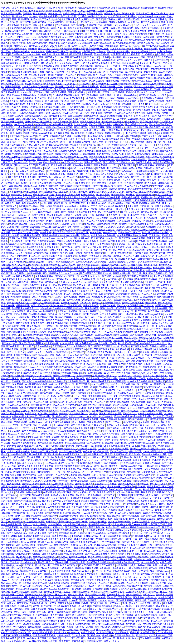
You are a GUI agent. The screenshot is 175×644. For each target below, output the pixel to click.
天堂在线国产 (8, 127)
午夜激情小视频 (49, 478)
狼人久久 (80, 454)
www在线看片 (72, 206)
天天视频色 (131, 16)
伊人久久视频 (69, 230)
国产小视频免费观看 (146, 367)
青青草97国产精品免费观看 (35, 230)
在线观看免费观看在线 (143, 139)
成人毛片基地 (43, 338)
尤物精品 (68, 396)
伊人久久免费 (81, 125)
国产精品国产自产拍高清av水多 (119, 162)
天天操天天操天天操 (52, 256)
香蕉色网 (81, 621)
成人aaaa (54, 411)
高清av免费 (57, 396)
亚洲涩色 (153, 133)
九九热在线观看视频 (155, 428)
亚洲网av (125, 346)
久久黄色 (79, 627)
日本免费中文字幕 (154, 399)
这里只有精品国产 (41, 297)
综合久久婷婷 (128, 241)
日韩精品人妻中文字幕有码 (125, 63)
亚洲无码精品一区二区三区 (140, 355)
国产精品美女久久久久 (36, 116)
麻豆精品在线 (62, 542)
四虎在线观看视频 (64, 317)
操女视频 (107, 635)
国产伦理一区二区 (16, 352)
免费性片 (142, 390)
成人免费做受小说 (152, 227)
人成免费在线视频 (25, 127)
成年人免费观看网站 (84, 539)
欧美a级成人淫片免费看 (63, 495)
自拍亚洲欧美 (8, 390)
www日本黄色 (50, 373)
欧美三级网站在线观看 (27, 589)
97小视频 (157, 460)
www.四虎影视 (163, 130)
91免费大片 (114, 466)
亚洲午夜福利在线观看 (21, 615)
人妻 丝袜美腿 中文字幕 (128, 492)
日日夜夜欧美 (150, 466)
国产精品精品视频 (123, 460)
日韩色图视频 (71, 297)
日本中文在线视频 (81, 510)
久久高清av (60, 104)
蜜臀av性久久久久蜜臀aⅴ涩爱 (117, 247)
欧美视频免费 (125, 110)
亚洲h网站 (29, 338)
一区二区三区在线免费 (39, 329)
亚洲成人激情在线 (10, 209)
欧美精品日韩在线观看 (109, 197)
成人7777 (138, 60)
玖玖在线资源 (62, 34)
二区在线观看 (63, 25)
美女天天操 (96, 609)
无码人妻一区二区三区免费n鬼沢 (152, 14)
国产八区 (153, 568)
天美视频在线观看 (16, 303)
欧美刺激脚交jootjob (11, 565)
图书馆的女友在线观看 (134, 57)
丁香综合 (23, 300)
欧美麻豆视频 (12, 364)
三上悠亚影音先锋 (104, 335)
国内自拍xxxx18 (100, 475)
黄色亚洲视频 (134, 306)
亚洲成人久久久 (56, 250)
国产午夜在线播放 (114, 19)
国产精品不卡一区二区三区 (109, 66)
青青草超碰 (141, 600)
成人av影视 (73, 177)
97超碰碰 (32, 49)
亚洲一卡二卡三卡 (27, 37)
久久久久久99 (148, 19)
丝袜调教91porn (132, 130)
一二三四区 (113, 396)
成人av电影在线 (21, 282)
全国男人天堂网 (97, 127)
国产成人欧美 (154, 57)
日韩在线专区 (37, 282)
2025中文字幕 (44, 177)
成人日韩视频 (123, 495)
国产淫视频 (86, 370)
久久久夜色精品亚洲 (88, 151)
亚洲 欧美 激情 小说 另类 (104, 183)
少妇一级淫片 (56, 160)
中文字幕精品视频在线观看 (119, 560)
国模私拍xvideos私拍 (142, 268)
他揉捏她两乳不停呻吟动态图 (43, 641)
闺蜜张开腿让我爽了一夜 (94, 89)
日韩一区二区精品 (93, 162)
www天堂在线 (133, 98)
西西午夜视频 (121, 469)
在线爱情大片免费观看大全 (56, 54)
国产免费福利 (90, 31)
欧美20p (58, 434)
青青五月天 (65, 641)
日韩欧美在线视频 (47, 548)
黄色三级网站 (64, 259)
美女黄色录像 (88, 189)
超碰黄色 (72, 212)
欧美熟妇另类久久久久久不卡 (152, 343)
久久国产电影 (154, 113)
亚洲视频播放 (14, 484)
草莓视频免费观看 (119, 449)
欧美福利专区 (106, 209)
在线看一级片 (38, 358)
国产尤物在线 (136, 469)
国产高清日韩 (124, 221)
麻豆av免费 (58, 443)
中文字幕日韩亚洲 (105, 399)
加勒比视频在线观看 (38, 253)
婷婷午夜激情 (59, 69)
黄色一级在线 (101, 250)
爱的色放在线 (87, 335)
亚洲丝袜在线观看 (14, 145)
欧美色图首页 (123, 270)
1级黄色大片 (122, 174)
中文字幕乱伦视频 (40, 513)
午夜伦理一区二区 (97, 180)
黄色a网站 (32, 311)
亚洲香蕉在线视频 (40, 469)
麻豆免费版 (30, 440)
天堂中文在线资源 (149, 122)
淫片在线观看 (163, 43)
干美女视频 (95, 171)
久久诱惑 (18, 160)
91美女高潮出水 (108, 95)
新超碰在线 (107, 416)
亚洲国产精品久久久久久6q (135, 329)
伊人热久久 (151, 183)
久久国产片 (57, 297)
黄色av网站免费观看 (65, 361)
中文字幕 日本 (72, 78)
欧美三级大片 (115, 34)
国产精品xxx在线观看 (118, 78)
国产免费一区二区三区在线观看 (112, 168)
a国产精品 (113, 89)
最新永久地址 (131, 338)
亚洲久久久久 (119, 431)
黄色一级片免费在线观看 (154, 454)
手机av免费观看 (92, 60)
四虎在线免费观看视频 (44, 635)
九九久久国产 (27, 346)
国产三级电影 (16, 440)
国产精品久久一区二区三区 (143, 405)
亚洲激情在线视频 (142, 110)
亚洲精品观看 (158, 422)
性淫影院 (169, 119)
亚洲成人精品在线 (70, 66)
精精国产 (83, 81)
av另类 (127, 361)
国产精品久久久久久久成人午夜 (44, 46)
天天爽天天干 (53, 621)
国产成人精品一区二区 (84, 492)
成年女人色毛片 (91, 241)
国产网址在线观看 (33, 454)
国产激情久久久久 (45, 34)
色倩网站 (82, 478)
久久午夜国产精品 (81, 507)
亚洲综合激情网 (123, 399)
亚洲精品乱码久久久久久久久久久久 (144, 92)
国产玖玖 (122, 306)
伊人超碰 (67, 136)
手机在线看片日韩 (51, 107)
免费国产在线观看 (18, 224)
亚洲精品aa (17, 157)
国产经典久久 (130, 414)
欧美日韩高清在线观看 (16, 597)
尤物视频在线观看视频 (64, 308)
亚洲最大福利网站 (69, 186)
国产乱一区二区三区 (43, 606)
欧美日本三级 (31, 186)
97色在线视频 (131, 437)
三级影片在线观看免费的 (69, 241)
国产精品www (50, 516)
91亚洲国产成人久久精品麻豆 (93, 22)
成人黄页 (114, 218)
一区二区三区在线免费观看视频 (100, 221)
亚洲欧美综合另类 (152, 127)
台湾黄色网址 (36, 168)
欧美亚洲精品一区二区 (112, 265)
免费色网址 (40, 110)
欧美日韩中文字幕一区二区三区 (39, 151)
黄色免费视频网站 (61, 536)
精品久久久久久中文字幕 (31, 463)
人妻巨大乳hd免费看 (104, 174)
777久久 (66, 638)
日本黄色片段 (137, 554)
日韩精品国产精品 (118, 189)
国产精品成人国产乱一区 (67, 276)
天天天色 (55, 338)
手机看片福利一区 (122, 273)
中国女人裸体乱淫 (53, 446)
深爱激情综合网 (127, 165)
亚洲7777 (27, 525)
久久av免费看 (63, 364)
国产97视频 (164, 270)
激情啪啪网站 (23, 306)
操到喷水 (7, 343)
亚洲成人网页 (87, 437)
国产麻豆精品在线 (140, 346)
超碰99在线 (20, 501)
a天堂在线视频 (122, 335)
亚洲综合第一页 (98, 516)
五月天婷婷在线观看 (42, 212)
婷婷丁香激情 (79, 597)
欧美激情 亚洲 (83, 183)
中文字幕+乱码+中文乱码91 (75, 46)
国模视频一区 (110, 25)
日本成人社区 (70, 551)
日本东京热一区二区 (61, 294)
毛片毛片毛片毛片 (142, 247)
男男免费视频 (101, 165)
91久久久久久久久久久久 (115, 227)
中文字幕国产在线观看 (72, 57)
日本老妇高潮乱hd (79, 414)
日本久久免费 (144, 186)
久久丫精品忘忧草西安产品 (73, 349)
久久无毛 (143, 510)
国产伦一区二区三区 (136, 192)
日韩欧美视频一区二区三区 (53, 192)
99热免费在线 (74, 104)
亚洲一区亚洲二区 (65, 180)
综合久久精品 (135, 227)
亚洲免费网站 (99, 376)
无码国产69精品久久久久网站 (158, 387)
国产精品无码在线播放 (118, 177)
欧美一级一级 (113, 527)
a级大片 (147, 513)
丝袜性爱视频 (39, 215)
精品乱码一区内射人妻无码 (53, 28)
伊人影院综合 (110, 297)
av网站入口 (30, 136)
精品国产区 (117, 621)
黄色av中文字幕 (96, 560)
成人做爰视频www (65, 262)
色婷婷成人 (32, 89)
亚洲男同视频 (116, 551)
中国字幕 (39, 101)
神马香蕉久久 (76, 145)
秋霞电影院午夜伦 (33, 130)
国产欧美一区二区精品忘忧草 (61, 265)
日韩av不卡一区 (91, 306)
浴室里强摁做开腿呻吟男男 (139, 276)
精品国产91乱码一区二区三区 (97, 43)
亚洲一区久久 (165, 367)
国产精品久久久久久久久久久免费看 (36, 466)
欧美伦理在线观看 (100, 381)
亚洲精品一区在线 (141, 221)
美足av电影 (15, 431)
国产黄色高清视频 (36, 530)
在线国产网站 (103, 539)
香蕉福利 (74, 130)
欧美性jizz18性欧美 (96, 597)
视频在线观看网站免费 (82, 54)
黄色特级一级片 (36, 148)
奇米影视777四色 (42, 583)
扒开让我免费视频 (138, 31)
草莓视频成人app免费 (44, 195)
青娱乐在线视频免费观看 (150, 414)
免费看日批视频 (144, 162)
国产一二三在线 (114, 422)
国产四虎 (153, 160)
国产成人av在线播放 (144, 87)
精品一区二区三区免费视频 (152, 440)
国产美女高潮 (44, 443)
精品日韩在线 (91, 209)
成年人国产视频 (104, 276)
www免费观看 (123, 294)
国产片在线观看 (75, 268)
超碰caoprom (49, 81)
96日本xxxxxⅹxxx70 (152, 66)
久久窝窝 (38, 373)
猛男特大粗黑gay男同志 (81, 519)
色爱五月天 (164, 516)
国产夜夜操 (91, 34)
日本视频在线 (27, 562)
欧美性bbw (152, 104)
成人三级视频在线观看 (109, 212)
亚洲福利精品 (60, 212)
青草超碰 (87, 452)
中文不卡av (134, 22)
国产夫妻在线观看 (90, 95)
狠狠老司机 (96, 233)
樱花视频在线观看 (93, 373)
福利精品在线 (118, 507)
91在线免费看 (139, 238)
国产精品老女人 (9, 206)
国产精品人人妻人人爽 (16, 75)
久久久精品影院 (133, 530)
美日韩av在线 (67, 338)
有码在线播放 (42, 125)
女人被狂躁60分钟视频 (71, 253)
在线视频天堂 (44, 560)
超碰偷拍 (128, 87)
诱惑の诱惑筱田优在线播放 (155, 233)
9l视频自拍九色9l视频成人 (113, 568)
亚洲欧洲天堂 (81, 127)
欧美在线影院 (78, 390)
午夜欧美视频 (74, 89)
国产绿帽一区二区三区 (59, 314)
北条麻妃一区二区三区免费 (85, 314)
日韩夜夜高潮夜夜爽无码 (86, 487)
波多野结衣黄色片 (50, 408)
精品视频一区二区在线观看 (105, 510)
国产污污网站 (9, 577)
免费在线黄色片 (70, 110)
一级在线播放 (31, 192)
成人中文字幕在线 (134, 72)
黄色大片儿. (46, 288)
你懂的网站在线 (38, 171)
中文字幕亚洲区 (158, 384)
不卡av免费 (72, 405)
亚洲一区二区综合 (44, 341)
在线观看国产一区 (163, 197)
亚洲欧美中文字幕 (18, 238)
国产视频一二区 (149, 516)
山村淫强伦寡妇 (116, 16)
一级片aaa (97, 227)
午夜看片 (50, 262)
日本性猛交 (78, 136)
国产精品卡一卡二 (10, 370)
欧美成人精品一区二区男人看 (158, 370)
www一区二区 (110, 233)
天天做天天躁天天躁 (140, 78)
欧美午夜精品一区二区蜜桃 (75, 200)
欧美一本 (101, 52)
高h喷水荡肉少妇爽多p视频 (146, 250)
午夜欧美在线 (154, 28)
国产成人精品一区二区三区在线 (108, 358)
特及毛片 (42, 78)
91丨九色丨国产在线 (78, 192)
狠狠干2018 (155, 300)
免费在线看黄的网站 (131, 527)
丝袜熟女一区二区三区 (158, 180)
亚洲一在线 (97, 317)
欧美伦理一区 (68, 621)
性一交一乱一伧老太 (129, 297)
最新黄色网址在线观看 (153, 98)
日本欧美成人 (25, 373)
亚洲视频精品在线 (70, 303)
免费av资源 (30, 472)
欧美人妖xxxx (59, 60)
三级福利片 (7, 165)
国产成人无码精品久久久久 (158, 533)
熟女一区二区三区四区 (132, 218)
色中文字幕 (133, 206)
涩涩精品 (12, 551)
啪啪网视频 (151, 303)
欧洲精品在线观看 (31, 203)
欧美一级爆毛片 (70, 440)
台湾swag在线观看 (154, 314)
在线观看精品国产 (27, 548)
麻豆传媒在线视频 (31, 568)
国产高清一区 (147, 206)
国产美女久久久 (20, 16)
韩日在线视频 (83, 463)
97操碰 (18, 475)
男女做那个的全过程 (97, 203)
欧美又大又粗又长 (68, 16)
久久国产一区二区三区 (105, 323)
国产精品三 (149, 434)
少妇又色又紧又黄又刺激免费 (95, 63)
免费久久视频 (159, 565)
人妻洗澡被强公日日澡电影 (153, 411)
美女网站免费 (167, 212)
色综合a (13, 487)
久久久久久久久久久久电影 (25, 233)
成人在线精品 (115, 361)
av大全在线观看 (152, 469)
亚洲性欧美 (158, 154)
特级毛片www (36, 422)
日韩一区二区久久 (61, 329)
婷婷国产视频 (65, 492)
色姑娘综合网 (114, 180)
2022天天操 (155, 635)
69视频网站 (26, 209)
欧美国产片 (100, 472)
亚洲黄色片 (90, 224)
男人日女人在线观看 (163, 276)
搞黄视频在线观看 (81, 592)
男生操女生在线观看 (37, 332)
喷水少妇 (16, 568)
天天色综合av (83, 446)
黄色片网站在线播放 (162, 513)
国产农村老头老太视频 (37, 460)
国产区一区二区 (113, 311)
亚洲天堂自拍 (154, 238)
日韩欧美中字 (123, 408)
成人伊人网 (72, 69)
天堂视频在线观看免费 (88, 87)
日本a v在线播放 (75, 60)
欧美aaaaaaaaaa (84, 376)
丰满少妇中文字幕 (38, 533)
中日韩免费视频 (56, 78)
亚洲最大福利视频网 (20, 19)
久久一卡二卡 (113, 329)
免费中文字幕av (165, 624)
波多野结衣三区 (129, 446)
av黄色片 (108, 101)
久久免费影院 (123, 387)
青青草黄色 (23, 603)
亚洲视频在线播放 (51, 235)
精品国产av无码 (89, 104)
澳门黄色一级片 (9, 300)
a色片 (90, 338)
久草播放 (54, 253)
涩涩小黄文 (45, 113)
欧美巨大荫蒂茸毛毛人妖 (92, 527)
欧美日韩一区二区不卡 (113, 119)
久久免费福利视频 (84, 37)
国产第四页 (22, 446)
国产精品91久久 (134, 624)
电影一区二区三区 (143, 81)
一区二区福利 (64, 548)
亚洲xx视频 (58, 484)
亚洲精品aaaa (13, 288)
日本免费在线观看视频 (124, 43)
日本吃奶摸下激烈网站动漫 (66, 95)
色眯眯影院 (17, 536)
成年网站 (72, 332)
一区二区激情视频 (76, 270)
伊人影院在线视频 (117, 557)
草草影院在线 (122, 633)
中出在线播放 (112, 46)
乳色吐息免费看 (143, 154)
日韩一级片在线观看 (12, 186)
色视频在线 (85, 297)
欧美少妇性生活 (20, 162)
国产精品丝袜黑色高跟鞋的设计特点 (148, 449)
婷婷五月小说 (132, 122)
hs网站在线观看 (98, 78)
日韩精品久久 (21, 46)
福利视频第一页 (24, 183)
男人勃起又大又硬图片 (153, 396)
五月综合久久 (33, 303)
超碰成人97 (72, 174)
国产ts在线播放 (47, 393)
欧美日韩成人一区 (26, 551)
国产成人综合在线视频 (118, 52)
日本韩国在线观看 (53, 84)
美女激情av (81, 495)
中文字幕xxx (7, 516)
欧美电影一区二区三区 (145, 457)
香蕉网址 (99, 440)
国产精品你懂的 (60, 416)
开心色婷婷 (164, 279)
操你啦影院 (104, 621)
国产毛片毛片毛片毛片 (131, 46)
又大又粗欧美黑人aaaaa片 (18, 212)
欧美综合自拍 (48, 180)
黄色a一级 (119, 574)
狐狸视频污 (85, 177)
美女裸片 (99, 37)
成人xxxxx (6, 627)
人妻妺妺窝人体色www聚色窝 (138, 475)
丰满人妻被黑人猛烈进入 (39, 501)
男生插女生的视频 (96, 259)
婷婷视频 (82, 431)
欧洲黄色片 (52, 522)
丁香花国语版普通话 (131, 463)
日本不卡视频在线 (111, 457)
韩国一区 (167, 89)
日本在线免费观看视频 (44, 364)
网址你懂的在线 (82, 238)
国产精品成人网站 (150, 212)
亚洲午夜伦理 (44, 95)
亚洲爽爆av (139, 597)
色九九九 (14, 101)
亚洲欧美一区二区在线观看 (38, 122)
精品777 (83, 586)
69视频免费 (15, 40)
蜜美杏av (107, 638)
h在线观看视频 (118, 98)
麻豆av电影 (58, 527)
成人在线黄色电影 (54, 148)
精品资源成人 (163, 606)
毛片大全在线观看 (142, 460)
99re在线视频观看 (47, 311)
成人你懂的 (81, 180)
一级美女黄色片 (115, 130)
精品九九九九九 (105, 300)
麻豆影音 (108, 40)
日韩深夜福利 (16, 560)
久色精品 (7, 326)
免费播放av (81, 338)
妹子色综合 (69, 446)
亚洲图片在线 (33, 66)
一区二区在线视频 (96, 615)
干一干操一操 (59, 472)
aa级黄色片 (74, 288)
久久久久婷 (30, 165)
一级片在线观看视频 (156, 358)
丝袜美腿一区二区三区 (64, 183)
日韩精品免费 (133, 501)
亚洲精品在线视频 (36, 262)
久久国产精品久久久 (73, 162)
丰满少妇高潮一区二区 (96, 489)
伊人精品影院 (89, 300)
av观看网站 (149, 37)
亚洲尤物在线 (167, 46)
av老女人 (24, 171)
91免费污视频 (138, 270)
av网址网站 (47, 203)
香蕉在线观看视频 (143, 416)
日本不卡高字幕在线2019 (73, 107)
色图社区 (27, 195)
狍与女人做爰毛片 (160, 522)
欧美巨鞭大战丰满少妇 (122, 28)
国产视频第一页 (119, 288)
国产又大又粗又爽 (130, 212)
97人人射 (121, 355)
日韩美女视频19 (31, 63)
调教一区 (63, 557)
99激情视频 (144, 259)
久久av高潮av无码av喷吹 (14, 49)
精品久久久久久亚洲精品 (57, 168)
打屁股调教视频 (37, 320)
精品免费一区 (62, 72)
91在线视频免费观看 (67, 151)
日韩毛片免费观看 (48, 16)
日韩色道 (85, 235)
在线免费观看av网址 (30, 408)
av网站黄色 (118, 125)
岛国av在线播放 (121, 405)
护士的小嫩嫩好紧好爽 (137, 507)
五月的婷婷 (88, 244)
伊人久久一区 (129, 180)
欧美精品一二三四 (16, 142)
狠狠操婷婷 (77, 364)
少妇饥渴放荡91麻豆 (124, 14)
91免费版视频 (55, 525)
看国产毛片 (43, 160)
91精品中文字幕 (103, 437)
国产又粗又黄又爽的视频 (65, 501)
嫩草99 (46, 294)
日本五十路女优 (107, 160)
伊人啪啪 (33, 16)
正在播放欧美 (40, 14)
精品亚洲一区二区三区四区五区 (119, 113)
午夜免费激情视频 (98, 522)
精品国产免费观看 (34, 84)
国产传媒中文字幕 (58, 116)
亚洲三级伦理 (106, 268)
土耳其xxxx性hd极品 (68, 311)
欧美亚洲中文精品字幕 (159, 311)
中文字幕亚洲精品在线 (36, 384)
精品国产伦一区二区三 (52, 31)
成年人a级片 (45, 60)
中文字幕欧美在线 (104, 618)
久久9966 (126, 630)
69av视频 (87, 589)
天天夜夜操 (85, 186)
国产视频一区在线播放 (12, 122)
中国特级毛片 (123, 224)
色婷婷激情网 (87, 66)
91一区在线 (17, 98)
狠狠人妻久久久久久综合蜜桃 (98, 364)
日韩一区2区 (83, 233)
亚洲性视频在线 (100, 186)
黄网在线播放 (156, 437)
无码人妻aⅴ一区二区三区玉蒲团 (64, 189)
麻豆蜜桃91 (161, 165)
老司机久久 (137, 533)
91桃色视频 (118, 276)
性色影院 (143, 437)
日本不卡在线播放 (94, 136)
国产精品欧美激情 (73, 31)
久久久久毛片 (70, 84)
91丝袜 (111, 600)
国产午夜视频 (54, 171)
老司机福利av (18, 478)
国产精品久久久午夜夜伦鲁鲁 (37, 381)
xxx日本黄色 (102, 218)
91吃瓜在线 (98, 142)
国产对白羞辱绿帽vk (81, 329)
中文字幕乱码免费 (119, 49)
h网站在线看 (91, 341)
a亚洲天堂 (69, 160)
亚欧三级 (107, 431)
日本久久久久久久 (128, 510)
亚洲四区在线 (85, 75)
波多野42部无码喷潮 (137, 431)
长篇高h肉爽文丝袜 (140, 425)
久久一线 (14, 171)
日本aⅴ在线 (46, 510)
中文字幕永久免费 (132, 66)
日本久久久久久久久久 (145, 25)
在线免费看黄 (111, 37)
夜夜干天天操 (124, 183)
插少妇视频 (130, 326)
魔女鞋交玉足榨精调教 (141, 320)
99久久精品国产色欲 (153, 452)
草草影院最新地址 (114, 133)
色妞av (103, 487)
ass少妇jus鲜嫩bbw (42, 527)
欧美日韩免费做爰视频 (21, 635)
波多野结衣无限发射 (37, 197)
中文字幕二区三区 (93, 25)
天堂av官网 (73, 460)
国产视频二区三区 (14, 130)
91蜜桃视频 (130, 504)
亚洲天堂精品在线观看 (110, 414)
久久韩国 (165, 250)
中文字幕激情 (38, 52)
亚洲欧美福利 (20, 148)
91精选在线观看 (9, 373)
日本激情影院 (118, 195)
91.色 (125, 370)
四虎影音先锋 (59, 300)
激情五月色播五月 (42, 218)
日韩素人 (27, 40)
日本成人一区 (99, 177)
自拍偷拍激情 (151, 49)
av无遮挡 (55, 513)
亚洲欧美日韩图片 (115, 127)
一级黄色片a (127, 81)
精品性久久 (168, 113)
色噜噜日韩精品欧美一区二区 (125, 562)
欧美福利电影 (139, 536)
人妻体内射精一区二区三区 (148, 89)
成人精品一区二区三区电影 (65, 113)
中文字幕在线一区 (150, 618)
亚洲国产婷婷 (138, 495)
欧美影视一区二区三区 (142, 294)
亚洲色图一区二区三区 (132, 428)
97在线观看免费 (148, 297)
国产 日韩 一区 (92, 57)
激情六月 (149, 60)
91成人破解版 (164, 262)
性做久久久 (157, 75)
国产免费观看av (40, 43)
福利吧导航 (132, 148)
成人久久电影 (103, 195)
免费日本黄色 (130, 151)
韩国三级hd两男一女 (161, 203)
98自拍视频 (119, 341)
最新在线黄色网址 (77, 116)
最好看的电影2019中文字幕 (37, 536)
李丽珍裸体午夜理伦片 (130, 84)
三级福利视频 (21, 422)
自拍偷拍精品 (16, 454)
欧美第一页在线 (132, 19)
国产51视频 (133, 136)
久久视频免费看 (62, 133)
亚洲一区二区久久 (133, 489)
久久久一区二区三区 (135, 341)
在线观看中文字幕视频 (106, 484)
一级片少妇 (75, 52)
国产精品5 (10, 31)
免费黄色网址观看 (16, 25)
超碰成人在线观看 (55, 320)
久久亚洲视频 (118, 92)
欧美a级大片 (24, 633)
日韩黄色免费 (113, 81)
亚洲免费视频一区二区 (116, 142)
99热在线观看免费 (56, 40)
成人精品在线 (125, 25)
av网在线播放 (123, 565)
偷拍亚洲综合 (48, 25)
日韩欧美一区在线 (52, 162)
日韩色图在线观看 (96, 422)
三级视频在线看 (58, 460)
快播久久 (112, 376)
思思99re (50, 72)
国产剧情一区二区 (163, 81)
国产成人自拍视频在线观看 (113, 206)
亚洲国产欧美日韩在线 (21, 72)
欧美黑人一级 (150, 177)
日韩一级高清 (47, 63)
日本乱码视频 (127, 279)
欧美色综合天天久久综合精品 (46, 19)
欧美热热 (144, 557)
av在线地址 (107, 291)
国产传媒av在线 (148, 574)
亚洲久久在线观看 (57, 197)
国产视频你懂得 (38, 139)
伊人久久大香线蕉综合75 (91, 311)
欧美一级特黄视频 (14, 69)
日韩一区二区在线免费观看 (110, 72)
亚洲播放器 (77, 536)
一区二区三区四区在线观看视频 (28, 343)
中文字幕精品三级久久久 (143, 52)
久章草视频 (163, 551)
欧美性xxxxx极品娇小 (115, 136)
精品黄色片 (161, 37)
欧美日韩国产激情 (157, 174)
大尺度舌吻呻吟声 (147, 262)
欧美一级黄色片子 (156, 379)
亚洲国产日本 (94, 107)
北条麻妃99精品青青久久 (65, 449)
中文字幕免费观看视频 (80, 498)
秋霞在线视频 (99, 498)
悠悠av (17, 612)
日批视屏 (20, 174)
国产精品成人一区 (61, 510)
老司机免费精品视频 (143, 200)
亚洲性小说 (30, 160)
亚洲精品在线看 (165, 297)
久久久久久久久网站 (67, 586)
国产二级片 (136, 177)
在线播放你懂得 (62, 387)
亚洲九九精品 (21, 259)
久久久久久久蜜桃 (153, 364)
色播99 (29, 492)
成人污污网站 (38, 268)
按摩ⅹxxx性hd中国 (21, 513)
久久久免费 (69, 256)
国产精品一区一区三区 (98, 49)
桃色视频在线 (109, 60)
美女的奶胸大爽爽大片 (37, 174)
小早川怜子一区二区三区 (152, 148)
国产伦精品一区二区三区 (58, 390)
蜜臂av (76, 122)
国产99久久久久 (124, 60)
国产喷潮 (6, 498)
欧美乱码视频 (23, 133)
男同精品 (97, 303)
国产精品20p (51, 282)
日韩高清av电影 (136, 288)
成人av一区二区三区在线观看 (35, 92)
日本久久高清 (121, 291)
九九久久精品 (38, 323)
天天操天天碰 (68, 49)
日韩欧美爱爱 (94, 119)
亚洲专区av (117, 504)
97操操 (117, 606)
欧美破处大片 (55, 14)
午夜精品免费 (50, 492)
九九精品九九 (54, 110)
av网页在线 (10, 168)
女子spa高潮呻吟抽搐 (40, 437)
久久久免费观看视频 (56, 268)
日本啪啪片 (168, 227)
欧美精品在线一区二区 (120, 250)
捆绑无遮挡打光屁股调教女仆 (39, 154)
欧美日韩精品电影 (47, 241)
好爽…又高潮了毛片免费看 (101, 349)
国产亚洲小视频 (165, 177)
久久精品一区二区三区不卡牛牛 (124, 215)
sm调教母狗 (167, 341)
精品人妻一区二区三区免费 (150, 326)
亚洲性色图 (38, 577)
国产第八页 (114, 428)
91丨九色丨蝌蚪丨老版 (91, 113)
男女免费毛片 (44, 69)
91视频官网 (83, 171)
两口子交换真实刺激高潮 (153, 22)
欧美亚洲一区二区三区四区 (133, 548)
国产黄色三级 (158, 34)
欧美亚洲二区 (130, 259)
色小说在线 (142, 235)
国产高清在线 (137, 335)
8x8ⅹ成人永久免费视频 (101, 200)
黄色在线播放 (100, 428)
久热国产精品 (112, 279)
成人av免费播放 (43, 346)
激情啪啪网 (13, 571)
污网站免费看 (149, 624)
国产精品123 (77, 25)
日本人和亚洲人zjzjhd (132, 434)
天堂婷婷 (27, 14)
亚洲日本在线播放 (97, 533)
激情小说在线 (132, 638)
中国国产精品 (40, 22)
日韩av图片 (39, 72)
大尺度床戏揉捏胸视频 (65, 431)
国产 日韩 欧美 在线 (80, 425)
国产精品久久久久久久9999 (23, 177)
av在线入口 (13, 110)
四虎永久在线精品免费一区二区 (38, 87)
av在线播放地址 (139, 160)
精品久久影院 (21, 270)
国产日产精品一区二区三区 (73, 367)
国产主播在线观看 (36, 206)
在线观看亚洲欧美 (16, 221)
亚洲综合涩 (163, 536)
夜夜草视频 (159, 268)
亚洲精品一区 (59, 177)
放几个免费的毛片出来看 (111, 326)
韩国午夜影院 (35, 273)
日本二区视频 (68, 428)
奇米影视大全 (68, 19)
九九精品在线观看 (141, 522)
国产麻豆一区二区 (101, 28)
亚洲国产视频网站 (14, 154)
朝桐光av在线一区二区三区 (156, 527)
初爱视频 (126, 139)
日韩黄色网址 (165, 303)
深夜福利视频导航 (68, 533)
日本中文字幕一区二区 (71, 247)
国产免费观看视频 (125, 600)
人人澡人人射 (159, 402)
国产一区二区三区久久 (56, 595)
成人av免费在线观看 (73, 98)
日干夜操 (149, 612)
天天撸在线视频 (157, 431)
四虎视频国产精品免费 (49, 37)
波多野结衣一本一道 (24, 125)
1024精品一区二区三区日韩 (126, 256)
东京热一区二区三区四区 (15, 180)
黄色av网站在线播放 (127, 95)
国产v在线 (26, 379)
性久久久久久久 (65, 238)
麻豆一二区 (105, 145)
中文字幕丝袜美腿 (126, 235)
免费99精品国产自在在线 (24, 78)
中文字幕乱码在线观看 (12, 116)
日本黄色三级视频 (10, 285)
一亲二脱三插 (40, 525)
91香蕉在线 (91, 352)
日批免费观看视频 (106, 224)
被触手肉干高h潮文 (17, 81)
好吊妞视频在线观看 (70, 513)
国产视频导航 (72, 527)
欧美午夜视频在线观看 (62, 125)
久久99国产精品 (102, 288)
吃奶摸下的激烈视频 (49, 186)
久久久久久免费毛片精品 (67, 63)
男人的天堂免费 (102, 54)
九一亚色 (37, 580)
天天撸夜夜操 (12, 527)
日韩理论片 (103, 98)
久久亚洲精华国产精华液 (141, 189)
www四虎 (124, 320)
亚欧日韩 (81, 49)
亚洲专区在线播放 (77, 92)
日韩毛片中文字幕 (159, 484)
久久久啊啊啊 (164, 145)
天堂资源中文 (86, 440)
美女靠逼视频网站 (115, 530)
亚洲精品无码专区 (95, 133)
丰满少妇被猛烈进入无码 (68, 195)
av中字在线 (120, 618)
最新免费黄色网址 (90, 419)
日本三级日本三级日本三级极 (113, 31)
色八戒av (96, 291)
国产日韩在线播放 (80, 393)
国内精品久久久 (52, 574)
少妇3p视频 (56, 230)
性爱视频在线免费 (55, 206)
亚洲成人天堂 (60, 227)
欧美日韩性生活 (62, 101)
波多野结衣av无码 (38, 75)
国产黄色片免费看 (123, 200)
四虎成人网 (46, 233)
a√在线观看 (116, 57)
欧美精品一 (13, 113)
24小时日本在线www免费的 (152, 16)
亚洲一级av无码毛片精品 (131, 314)
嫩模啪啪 (79, 568)
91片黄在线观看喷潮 (163, 162)
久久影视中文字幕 (162, 560)
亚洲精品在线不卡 (152, 84)
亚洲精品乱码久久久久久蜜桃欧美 (41, 349)
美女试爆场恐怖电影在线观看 (116, 107)
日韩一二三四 (86, 174)
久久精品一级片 (82, 317)
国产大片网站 (33, 25)
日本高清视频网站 (141, 203)
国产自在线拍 (136, 370)
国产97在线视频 (152, 291)
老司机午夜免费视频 (95, 530)
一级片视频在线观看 (31, 235)
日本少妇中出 (55, 98)
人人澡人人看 (60, 288)
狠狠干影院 (141, 28)
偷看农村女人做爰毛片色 (155, 376)
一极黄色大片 (129, 390)
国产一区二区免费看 (65, 87)
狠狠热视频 (24, 487)
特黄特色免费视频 (31, 107)
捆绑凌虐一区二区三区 (36, 98)
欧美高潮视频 (134, 472)
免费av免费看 (136, 168)
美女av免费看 (79, 422)
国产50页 (157, 116)
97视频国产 (153, 390)
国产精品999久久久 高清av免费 (91, 262)
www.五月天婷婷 (54, 358)
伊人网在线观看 (97, 81)
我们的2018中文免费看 (79, 227)
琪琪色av (18, 165)
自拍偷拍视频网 (122, 268)
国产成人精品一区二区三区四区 (87, 101)
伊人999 (49, 101)
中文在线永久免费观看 (70, 452)
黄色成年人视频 (76, 595)
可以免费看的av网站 (85, 343)
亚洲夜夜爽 (34, 180)
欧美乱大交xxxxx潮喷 (44, 209)
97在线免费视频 (88, 154)
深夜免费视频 (136, 49)
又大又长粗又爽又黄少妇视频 (82, 197)
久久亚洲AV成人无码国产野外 (20, 34)
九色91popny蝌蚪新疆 (66, 81)
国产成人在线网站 (146, 43)
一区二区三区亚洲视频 (135, 133)
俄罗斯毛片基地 (160, 247)
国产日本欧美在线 (148, 95)
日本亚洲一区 (16, 192)
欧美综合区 (17, 195)
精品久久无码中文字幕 (26, 60)
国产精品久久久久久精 (151, 136)
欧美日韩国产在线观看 (131, 37)
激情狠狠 (137, 513)
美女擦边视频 (46, 104)
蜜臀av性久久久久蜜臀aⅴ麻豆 (70, 379)
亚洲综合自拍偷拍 (88, 69)
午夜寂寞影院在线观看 (102, 393)
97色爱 (125, 104)
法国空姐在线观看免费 (142, 361)
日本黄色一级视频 (73, 215)
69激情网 (165, 507)
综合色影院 (30, 560)
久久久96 (133, 580)
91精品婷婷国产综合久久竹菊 (128, 586)
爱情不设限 (15, 545)
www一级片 (63, 481)
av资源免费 (143, 300)
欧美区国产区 (89, 52)
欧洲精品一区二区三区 (139, 308)
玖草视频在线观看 (61, 583)
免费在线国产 (36, 574)
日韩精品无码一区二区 (64, 376)
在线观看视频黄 (59, 92)
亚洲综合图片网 (13, 87)
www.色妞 (74, 355)
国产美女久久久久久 (71, 43)
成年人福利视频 (51, 157)
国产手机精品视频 (105, 387)
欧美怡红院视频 (37, 265)
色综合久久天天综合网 (118, 425)
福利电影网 (149, 489)
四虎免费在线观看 (88, 449)
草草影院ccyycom (100, 592)
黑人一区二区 (100, 75)
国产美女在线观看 (127, 484)
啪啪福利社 (107, 574)
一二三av (114, 165)
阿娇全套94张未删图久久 (15, 279)
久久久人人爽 (32, 367)
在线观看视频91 (155, 119)
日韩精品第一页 (166, 183)
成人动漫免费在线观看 (43, 379)
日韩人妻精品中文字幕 (12, 84)
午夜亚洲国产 (143, 69)
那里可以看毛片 (13, 107)
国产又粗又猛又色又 (26, 119)
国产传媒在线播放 (69, 326)
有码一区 (29, 57)
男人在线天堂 (84, 411)
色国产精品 (166, 562)
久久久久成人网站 (164, 87)
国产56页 (81, 119)
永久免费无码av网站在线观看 (106, 139)
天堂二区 (102, 34)
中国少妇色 (152, 270)
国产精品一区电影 (119, 452)
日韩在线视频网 (95, 14)
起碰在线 (31, 142)
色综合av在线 (69, 171)
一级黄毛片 (144, 75)
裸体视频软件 (85, 84)
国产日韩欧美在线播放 (88, 265)
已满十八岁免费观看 (135, 358)
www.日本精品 (79, 259)
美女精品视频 (122, 349)
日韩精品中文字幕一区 (128, 323)
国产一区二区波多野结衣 (49, 136)
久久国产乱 (7, 314)
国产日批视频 (51, 454)
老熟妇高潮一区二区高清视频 (39, 361)
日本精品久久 (160, 320)
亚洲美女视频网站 (145, 165)
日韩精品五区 (9, 215)
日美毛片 (85, 78)
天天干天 (12, 446)
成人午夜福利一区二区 (79, 381)
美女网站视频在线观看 (119, 203)
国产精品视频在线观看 (133, 303)
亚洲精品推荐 (24, 606)
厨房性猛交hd (30, 475)
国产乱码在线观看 (10, 92)
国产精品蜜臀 (74, 300)
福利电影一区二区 (127, 343)
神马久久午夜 (103, 630)
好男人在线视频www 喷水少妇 (110, 148)
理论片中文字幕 (158, 253)
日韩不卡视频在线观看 (88, 308)
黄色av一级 (19, 530)
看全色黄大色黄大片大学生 (137, 34)
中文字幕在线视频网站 (16, 329)
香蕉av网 (129, 154)
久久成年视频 (110, 110)
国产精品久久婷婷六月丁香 (56, 624)
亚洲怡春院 (136, 387)
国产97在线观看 (151, 46)
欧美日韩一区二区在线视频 (151, 101)
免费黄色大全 (48, 279)
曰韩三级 (108, 14)
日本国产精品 (98, 238)
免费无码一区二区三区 (74, 14)
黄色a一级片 (62, 355)
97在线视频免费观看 (135, 119)
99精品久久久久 (34, 352)
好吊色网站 (144, 317)
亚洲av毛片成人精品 (91, 638)
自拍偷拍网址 (148, 54)
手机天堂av (119, 209)
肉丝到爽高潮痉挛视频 (72, 574)
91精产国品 (23, 168)
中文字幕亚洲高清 (66, 139)
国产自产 (53, 533)
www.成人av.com (79, 282)
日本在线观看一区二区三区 (23, 241)
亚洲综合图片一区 (14, 349)
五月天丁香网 (87, 148)
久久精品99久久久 (29, 113)
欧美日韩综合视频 (21, 52)
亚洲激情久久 (105, 405)
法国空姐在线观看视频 (119, 402)
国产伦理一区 (94, 270)
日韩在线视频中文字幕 (143, 224)
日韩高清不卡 (16, 43)
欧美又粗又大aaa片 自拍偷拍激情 (36, 630)
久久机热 (82, 408)
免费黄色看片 (18, 519)
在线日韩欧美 (97, 46)
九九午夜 (105, 57)
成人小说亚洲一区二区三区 (90, 19)
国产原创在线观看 (129, 440)
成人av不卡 (109, 373)
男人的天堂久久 (24, 557)
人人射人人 (64, 282)
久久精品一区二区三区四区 (52, 89)
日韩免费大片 (62, 154)
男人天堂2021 (35, 162)
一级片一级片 (99, 130)
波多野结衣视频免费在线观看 (24, 28)
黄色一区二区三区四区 (49, 200)
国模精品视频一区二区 (100, 525)
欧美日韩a (78, 294)
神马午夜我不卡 (156, 510)
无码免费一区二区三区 (13, 89)
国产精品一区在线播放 (28, 31)
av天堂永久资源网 (109, 314)
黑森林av (96, 411)
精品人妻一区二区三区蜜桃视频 (102, 379)
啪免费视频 (34, 279)
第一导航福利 (147, 633)
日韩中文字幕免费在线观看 (113, 419)
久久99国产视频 (150, 530)
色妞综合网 (30, 69)
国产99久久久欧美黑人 (64, 119)
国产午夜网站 (39, 40)
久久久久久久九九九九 (68, 335)
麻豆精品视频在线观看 (18, 411)
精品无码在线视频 (33, 157)
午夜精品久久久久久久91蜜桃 (132, 545)
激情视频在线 (77, 34)
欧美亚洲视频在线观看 (72, 530)
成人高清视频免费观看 (111, 116)
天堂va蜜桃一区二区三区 (106, 84)
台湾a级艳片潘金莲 (34, 247)
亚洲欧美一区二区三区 (57, 52)
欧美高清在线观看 (59, 519)
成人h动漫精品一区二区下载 (74, 157)
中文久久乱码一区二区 (76, 320)
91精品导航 (102, 189)
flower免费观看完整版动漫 (57, 507)
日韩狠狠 (154, 507)
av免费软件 (49, 352)
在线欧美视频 (88, 195)
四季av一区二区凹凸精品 (83, 72)
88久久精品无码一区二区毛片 (63, 22)
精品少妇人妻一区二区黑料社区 (43, 326)
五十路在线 (119, 638)
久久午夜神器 (59, 381)
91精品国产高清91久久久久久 (23, 104)
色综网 (22, 206)
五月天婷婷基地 (160, 308)
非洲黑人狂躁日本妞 (90, 122)
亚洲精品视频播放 (11, 230)
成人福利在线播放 (113, 317)
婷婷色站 (9, 475)
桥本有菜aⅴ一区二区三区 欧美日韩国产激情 (129, 478)
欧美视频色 (31, 414)
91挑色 (27, 43)
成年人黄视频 (34, 81)
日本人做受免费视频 (11, 14)
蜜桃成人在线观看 (38, 597)
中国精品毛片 (123, 230)
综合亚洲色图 (128, 367)
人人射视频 (85, 130)
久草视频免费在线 (82, 142)
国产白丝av (25, 364)
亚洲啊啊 (16, 381)
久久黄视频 (34, 224)
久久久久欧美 (14, 399)
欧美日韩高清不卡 (120, 554)
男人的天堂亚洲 (35, 507)
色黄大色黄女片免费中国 (104, 235)
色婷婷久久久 (161, 542)
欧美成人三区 (98, 425)
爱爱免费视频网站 (131, 197)
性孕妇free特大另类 (22, 416)
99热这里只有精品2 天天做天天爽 (157, 323)
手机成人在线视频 (159, 259)
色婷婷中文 (54, 43)
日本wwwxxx (87, 288)
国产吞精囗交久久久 (72, 244)
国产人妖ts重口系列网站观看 (143, 40)
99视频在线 (163, 446)
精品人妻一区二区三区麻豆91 (107, 370)
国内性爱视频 (23, 323)
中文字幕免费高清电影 (125, 101)
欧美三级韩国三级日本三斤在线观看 (85, 40)
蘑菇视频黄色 (142, 481)
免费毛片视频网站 (44, 276)
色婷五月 (116, 104)
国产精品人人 (43, 165)
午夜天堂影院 (161, 60)
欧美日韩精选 (29, 612)
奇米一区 (97, 332)
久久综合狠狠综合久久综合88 (92, 16)
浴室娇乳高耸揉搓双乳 (79, 28)
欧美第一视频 (88, 387)
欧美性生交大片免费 (142, 107)
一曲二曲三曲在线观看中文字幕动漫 (126, 157)
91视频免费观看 (56, 609)
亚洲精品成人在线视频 (57, 145)
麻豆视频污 (101, 215)
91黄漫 (149, 142)
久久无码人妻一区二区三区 (18, 22)
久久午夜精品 (105, 586)
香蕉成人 (40, 127)
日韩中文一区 (153, 157)
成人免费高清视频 (32, 624)
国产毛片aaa (31, 200)
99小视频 (130, 195)
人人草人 (163, 95)
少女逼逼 (161, 54)
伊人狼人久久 (133, 209)
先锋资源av (156, 557)
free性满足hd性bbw (123, 393)
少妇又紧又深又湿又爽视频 (57, 422)
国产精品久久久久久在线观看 (37, 376)
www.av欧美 (68, 37)
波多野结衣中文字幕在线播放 (22, 95)
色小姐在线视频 (61, 425)
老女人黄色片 (148, 130)
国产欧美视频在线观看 (32, 244)
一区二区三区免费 (40, 306)
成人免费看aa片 (55, 215)
